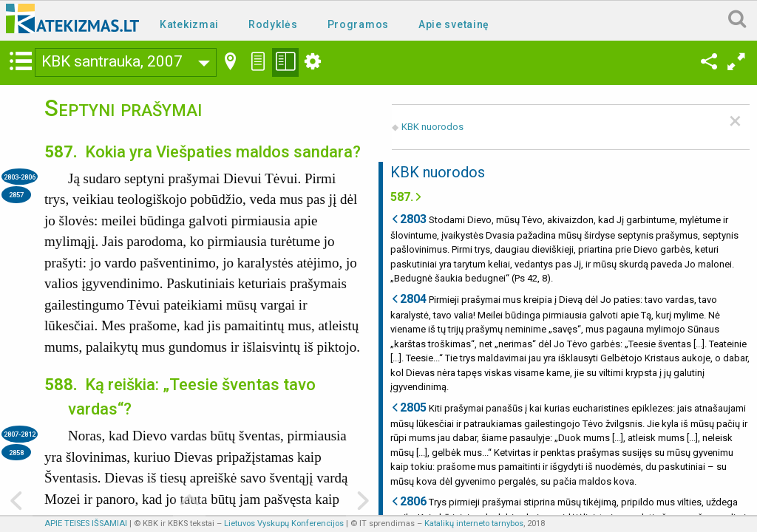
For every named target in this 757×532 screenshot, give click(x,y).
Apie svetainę (454, 24)
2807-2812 (20, 434)
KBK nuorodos (432, 127)
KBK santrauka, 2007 (112, 61)
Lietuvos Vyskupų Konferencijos (284, 524)
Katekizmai (189, 24)
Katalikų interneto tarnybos (474, 524)
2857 (16, 195)
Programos (358, 24)
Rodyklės (273, 24)
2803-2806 (20, 177)
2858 (16, 453)
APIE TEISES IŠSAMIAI (86, 524)
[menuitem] (192, 23)
